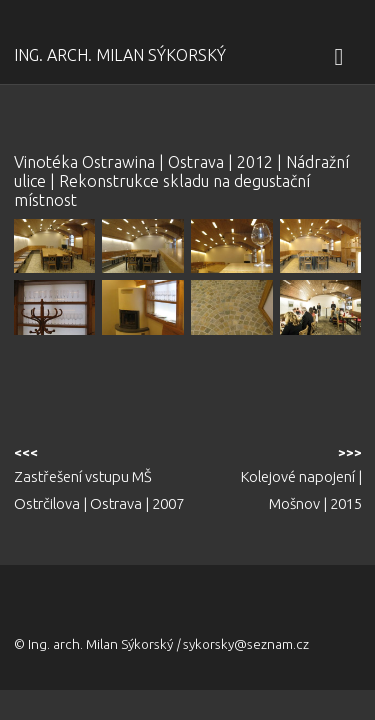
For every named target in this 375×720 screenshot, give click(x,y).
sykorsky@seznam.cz (246, 644)
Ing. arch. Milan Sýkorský (120, 55)
